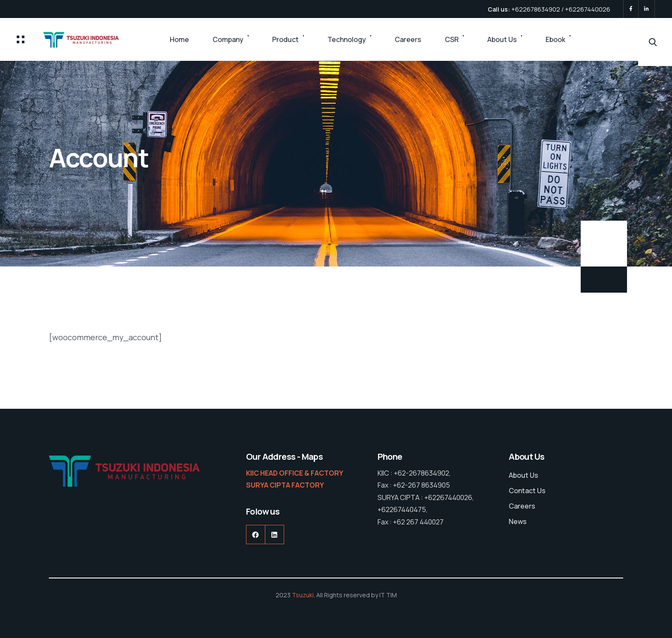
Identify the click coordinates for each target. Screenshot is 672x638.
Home (179, 39)
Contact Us (527, 491)
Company (228, 39)
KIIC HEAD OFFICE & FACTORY (295, 473)
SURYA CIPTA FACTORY (285, 485)
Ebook (555, 39)
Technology (347, 39)
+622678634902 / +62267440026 (561, 9)
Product (285, 39)
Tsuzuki (303, 595)
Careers (408, 39)
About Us (502, 39)
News (518, 521)
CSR (452, 39)
